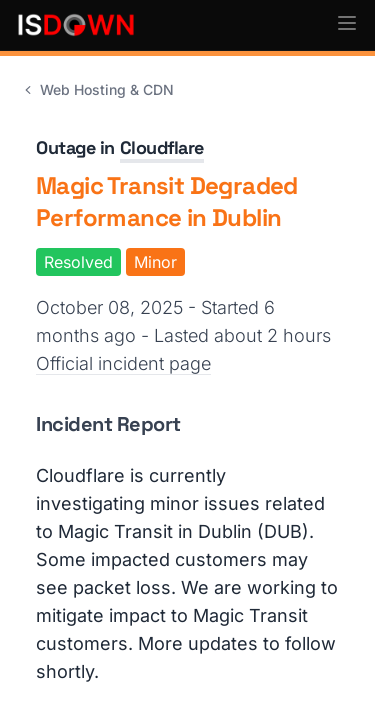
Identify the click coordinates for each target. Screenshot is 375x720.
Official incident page (123, 363)
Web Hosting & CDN (97, 89)
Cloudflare (162, 147)
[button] (347, 23)
